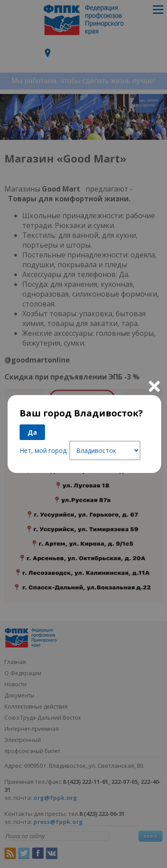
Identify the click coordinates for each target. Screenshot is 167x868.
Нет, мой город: (44, 450)
